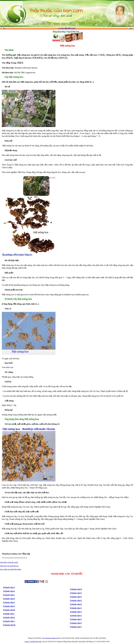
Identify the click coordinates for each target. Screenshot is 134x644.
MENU (131, 28)
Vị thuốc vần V (76, 619)
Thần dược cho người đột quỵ (9, 566)
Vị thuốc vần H (9, 610)
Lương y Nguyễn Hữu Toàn (33, 642)
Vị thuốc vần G (9, 606)
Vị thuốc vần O (76, 593)
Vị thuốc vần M (9, 625)
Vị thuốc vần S (76, 608)
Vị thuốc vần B (9, 591)
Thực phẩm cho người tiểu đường (11, 569)
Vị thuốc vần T (76, 612)
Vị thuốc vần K (9, 618)
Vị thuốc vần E (9, 603)
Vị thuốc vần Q (76, 601)
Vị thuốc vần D (9, 599)
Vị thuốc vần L (9, 621)
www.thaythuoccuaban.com (50, 638)
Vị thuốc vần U (76, 616)
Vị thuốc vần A (9, 587)
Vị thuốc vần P (76, 597)
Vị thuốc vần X (76, 623)
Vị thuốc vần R (76, 604)
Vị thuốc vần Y (76, 627)
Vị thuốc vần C (9, 595)
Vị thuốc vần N (76, 589)
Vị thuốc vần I (9, 614)
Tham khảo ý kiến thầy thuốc (9, 562)
